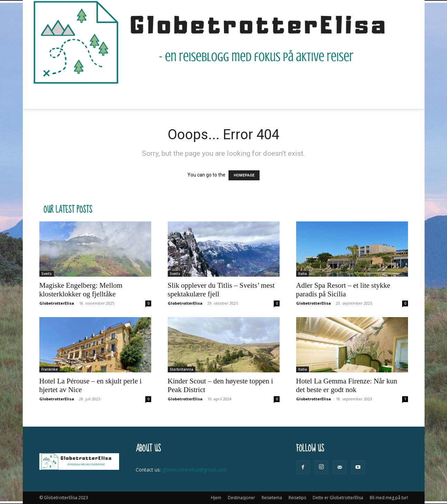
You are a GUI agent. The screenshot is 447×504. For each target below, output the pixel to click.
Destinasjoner (127, 97)
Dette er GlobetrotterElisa (271, 97)
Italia (303, 274)
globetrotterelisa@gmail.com (195, 470)
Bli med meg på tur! (338, 97)
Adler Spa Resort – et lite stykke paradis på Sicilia (343, 290)
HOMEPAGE (244, 175)
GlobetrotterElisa (57, 303)
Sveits (47, 274)
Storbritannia (182, 369)
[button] (400, 97)
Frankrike (50, 369)
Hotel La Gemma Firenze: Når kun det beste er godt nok (347, 385)
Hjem (91, 97)
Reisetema (173, 97)
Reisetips (212, 97)
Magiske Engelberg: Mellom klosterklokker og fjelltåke (81, 290)
